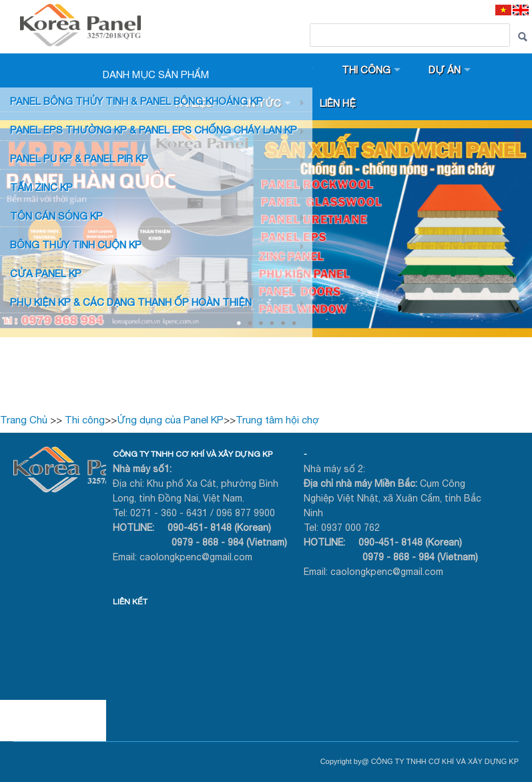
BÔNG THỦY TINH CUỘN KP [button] (76, 245)
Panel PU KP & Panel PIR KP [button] (79, 159)
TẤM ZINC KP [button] (41, 187)
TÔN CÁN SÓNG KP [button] (56, 216)
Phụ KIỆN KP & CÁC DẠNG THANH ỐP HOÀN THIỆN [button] (131, 302)
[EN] (521, 10)
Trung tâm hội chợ (277, 420)
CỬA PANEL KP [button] (46, 273)
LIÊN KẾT (130, 602)
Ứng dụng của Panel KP (170, 420)
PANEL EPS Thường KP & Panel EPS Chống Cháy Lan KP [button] (154, 130)
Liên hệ (338, 103)
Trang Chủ (24, 420)
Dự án (445, 70)
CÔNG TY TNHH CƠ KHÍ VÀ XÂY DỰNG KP (193, 454)
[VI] (503, 10)
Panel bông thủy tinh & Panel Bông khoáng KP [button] (137, 101)
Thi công (366, 70)
